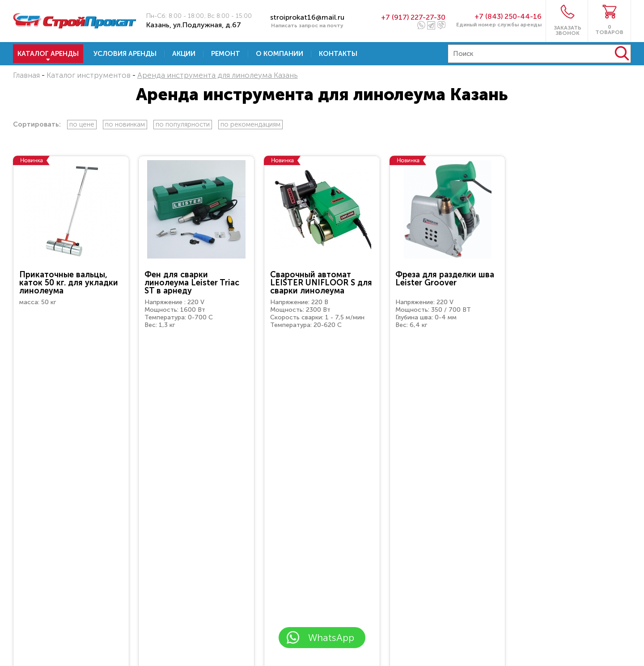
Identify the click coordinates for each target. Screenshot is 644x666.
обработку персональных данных (321, 610)
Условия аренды (125, 54)
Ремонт (226, 54)
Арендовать (71, 360)
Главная (26, 75)
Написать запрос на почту (307, 25)
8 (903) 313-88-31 (527, 658)
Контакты (338, 54)
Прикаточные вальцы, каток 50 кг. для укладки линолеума (69, 283)
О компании (280, 54)
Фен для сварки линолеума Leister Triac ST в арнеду (192, 283)
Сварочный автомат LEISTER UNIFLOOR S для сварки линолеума (321, 283)
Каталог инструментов (89, 75)
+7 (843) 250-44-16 (508, 16)
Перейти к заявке (135, 656)
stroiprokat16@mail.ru (307, 17)
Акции (184, 54)
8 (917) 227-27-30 (521, 577)
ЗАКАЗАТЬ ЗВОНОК (568, 30)
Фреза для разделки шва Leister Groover (445, 279)
